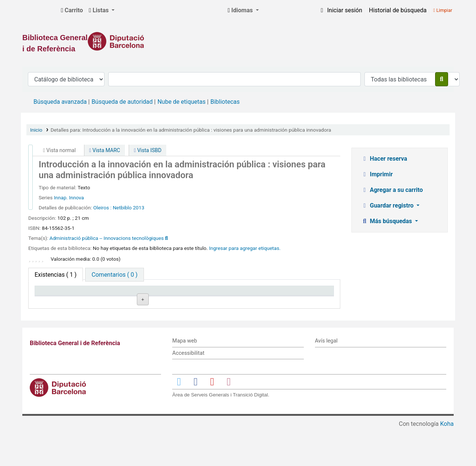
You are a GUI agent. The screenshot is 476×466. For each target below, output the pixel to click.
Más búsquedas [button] (387, 221)
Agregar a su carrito (392, 190)
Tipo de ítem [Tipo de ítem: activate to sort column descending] (54, 301)
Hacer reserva (384, 159)
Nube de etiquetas (181, 102)
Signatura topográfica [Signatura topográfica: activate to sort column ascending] (173, 298)
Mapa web (184, 379)
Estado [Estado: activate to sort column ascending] (227, 301)
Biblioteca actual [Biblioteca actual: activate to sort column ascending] (119, 301)
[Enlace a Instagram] (229, 419)
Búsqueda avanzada (60, 102)
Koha (447, 461)
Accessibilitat (188, 391)
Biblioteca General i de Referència (39, 10)
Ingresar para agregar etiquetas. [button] (245, 248)
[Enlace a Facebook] (196, 419)
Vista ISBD (148, 150)
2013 (139, 208)
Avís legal (326, 379)
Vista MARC (105, 150)
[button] (72, 10)
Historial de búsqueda (398, 10)
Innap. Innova (69, 197)
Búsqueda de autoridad (122, 102)
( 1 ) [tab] (56, 275)
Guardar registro (388, 205)
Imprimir (377, 174)
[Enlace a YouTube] (212, 419)
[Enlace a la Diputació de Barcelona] (238, 41)
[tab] (114, 275)
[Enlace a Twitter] (179, 419)
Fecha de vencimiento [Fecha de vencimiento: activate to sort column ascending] (293, 298)
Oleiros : (102, 208)
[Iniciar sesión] (340, 10)
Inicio (36, 130)
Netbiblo (122, 208)
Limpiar (443, 10)
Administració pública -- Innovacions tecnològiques (107, 238)
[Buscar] (442, 79)
